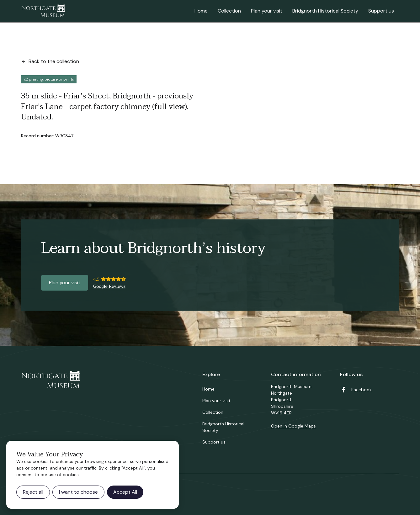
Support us (381, 11)
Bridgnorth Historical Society (325, 11)
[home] (43, 11)
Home (201, 11)
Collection (229, 11)
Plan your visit (267, 11)
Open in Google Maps (293, 426)
